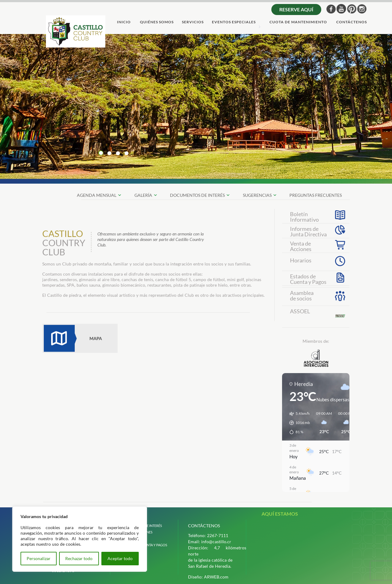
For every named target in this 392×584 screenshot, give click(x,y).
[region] (80, 539)
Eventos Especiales (234, 22)
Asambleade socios (302, 296)
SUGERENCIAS (257, 195)
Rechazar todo (79, 558)
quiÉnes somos (157, 22)
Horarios (301, 260)
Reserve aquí (296, 9)
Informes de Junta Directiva (308, 231)
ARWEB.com (216, 577)
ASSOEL (300, 311)
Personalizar (39, 558)
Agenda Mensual (97, 195)
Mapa (80, 338)
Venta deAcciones (301, 246)
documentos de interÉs (197, 195)
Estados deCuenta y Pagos (308, 278)
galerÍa (143, 195)
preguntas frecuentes (316, 195)
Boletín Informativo (304, 216)
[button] (298, 423)
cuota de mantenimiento (298, 22)
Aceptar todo (120, 558)
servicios (193, 22)
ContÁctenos (352, 22)
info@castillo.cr (216, 542)
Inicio (124, 22)
